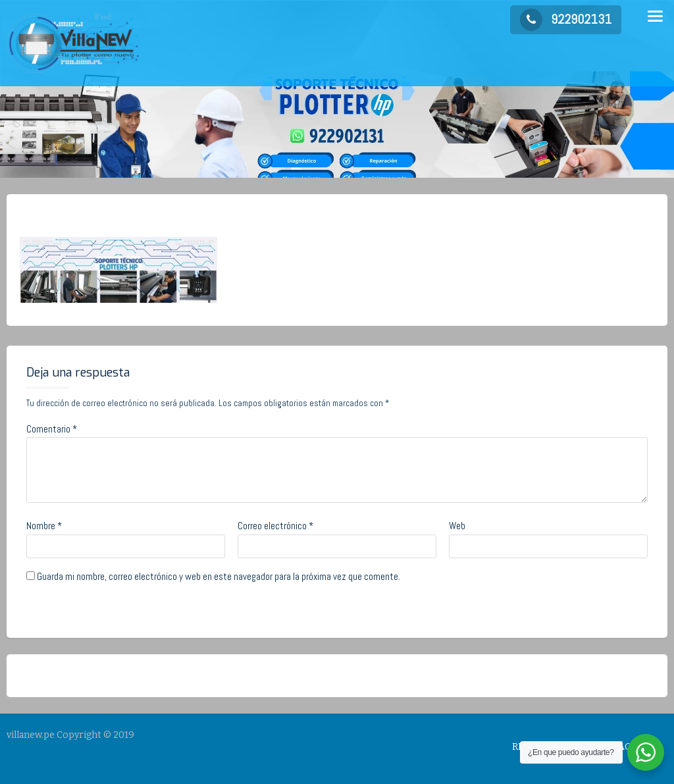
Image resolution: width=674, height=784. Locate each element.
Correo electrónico (275, 526)
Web (457, 526)
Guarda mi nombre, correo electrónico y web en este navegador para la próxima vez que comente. (219, 576)
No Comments (191, 215)
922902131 (566, 19)
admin (121, 215)
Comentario (52, 429)
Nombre (44, 526)
